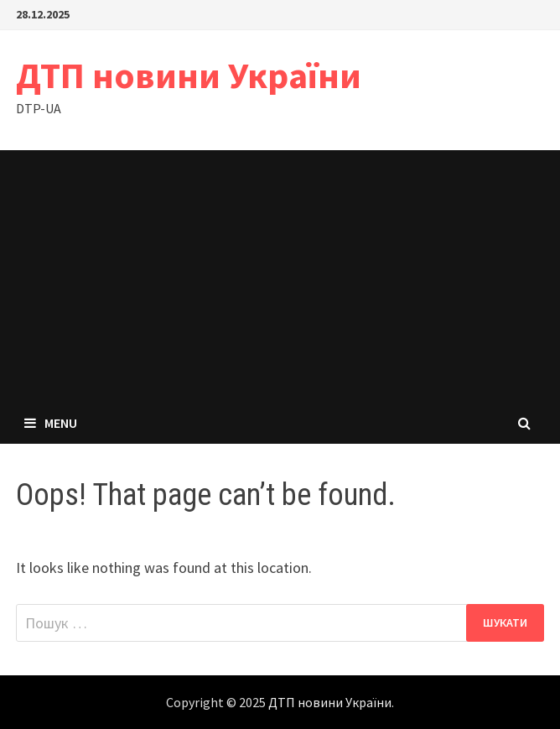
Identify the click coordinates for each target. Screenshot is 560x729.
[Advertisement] (280, 276)
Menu (51, 423)
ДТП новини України (189, 75)
